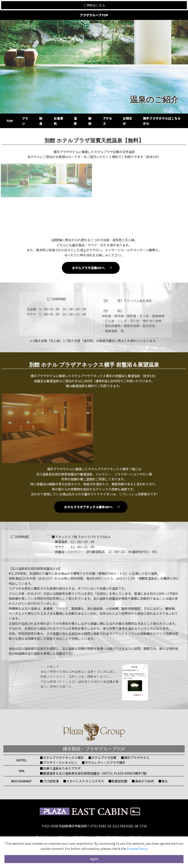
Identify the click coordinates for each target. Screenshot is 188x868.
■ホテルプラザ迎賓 (102, 758)
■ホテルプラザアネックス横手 (62, 758)
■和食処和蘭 (118, 781)
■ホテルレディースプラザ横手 (104, 762)
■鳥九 (163, 781)
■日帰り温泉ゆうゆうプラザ (60, 768)
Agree (94, 859)
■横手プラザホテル (135, 758)
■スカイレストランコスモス (84, 781)
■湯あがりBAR (143, 781)
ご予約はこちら (94, 5)
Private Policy (137, 849)
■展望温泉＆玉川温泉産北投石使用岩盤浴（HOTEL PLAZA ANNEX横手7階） (94, 773)
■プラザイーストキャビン (59, 762)
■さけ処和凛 (49, 781)
